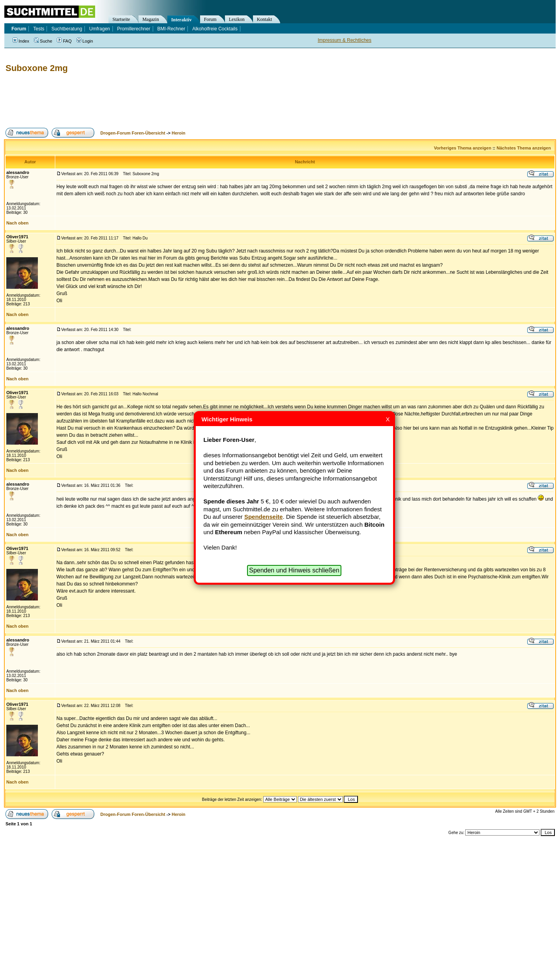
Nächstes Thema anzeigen (524, 148)
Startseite (121, 19)
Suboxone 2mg (37, 68)
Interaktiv (182, 20)
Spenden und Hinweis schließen (294, 570)
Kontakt (265, 19)
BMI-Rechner (171, 29)
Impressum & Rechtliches (345, 40)
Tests (39, 29)
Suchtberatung (67, 29)
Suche (43, 41)
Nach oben (17, 223)
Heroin (179, 133)
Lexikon (237, 19)
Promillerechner (134, 29)
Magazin (151, 19)
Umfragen (100, 29)
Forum (210, 19)
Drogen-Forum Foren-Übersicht (133, 133)
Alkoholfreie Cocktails (215, 29)
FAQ (64, 41)
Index (21, 41)
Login (85, 41)
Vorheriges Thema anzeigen (463, 148)
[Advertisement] (148, 101)
